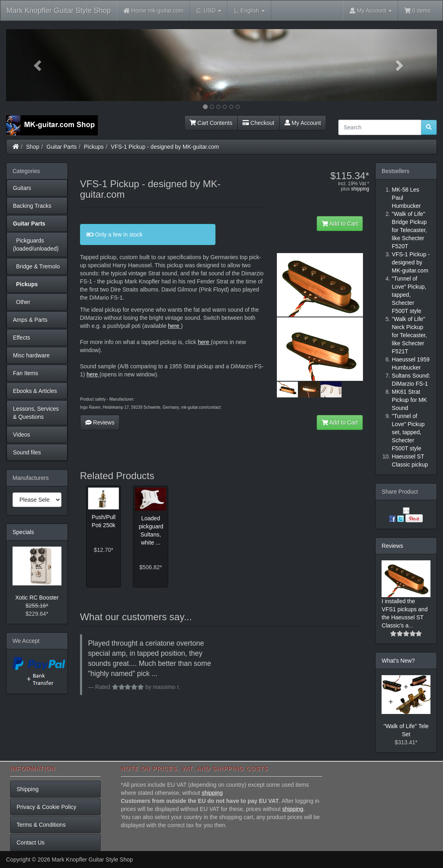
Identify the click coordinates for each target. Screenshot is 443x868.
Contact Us (31, 843)
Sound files (27, 452)
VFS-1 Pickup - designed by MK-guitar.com (165, 147)
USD (209, 11)
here (174, 326)
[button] (38, 65)
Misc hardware (31, 355)
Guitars (22, 188)
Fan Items (25, 373)
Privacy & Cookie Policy (46, 807)
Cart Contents (211, 123)
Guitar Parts (62, 147)
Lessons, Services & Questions (36, 413)
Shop (33, 147)
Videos (22, 435)
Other (22, 302)
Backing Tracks (32, 206)
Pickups (94, 147)
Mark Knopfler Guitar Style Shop (59, 11)
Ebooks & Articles (35, 391)
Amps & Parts (30, 320)
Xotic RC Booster (37, 598)
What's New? (398, 661)
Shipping (28, 789)
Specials (23, 532)
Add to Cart (340, 224)
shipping (360, 189)
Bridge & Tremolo (36, 266)
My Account (303, 123)
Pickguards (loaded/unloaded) (36, 245)
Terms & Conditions (41, 825)
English (249, 11)
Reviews (100, 422)
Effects (22, 338)
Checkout (258, 123)
